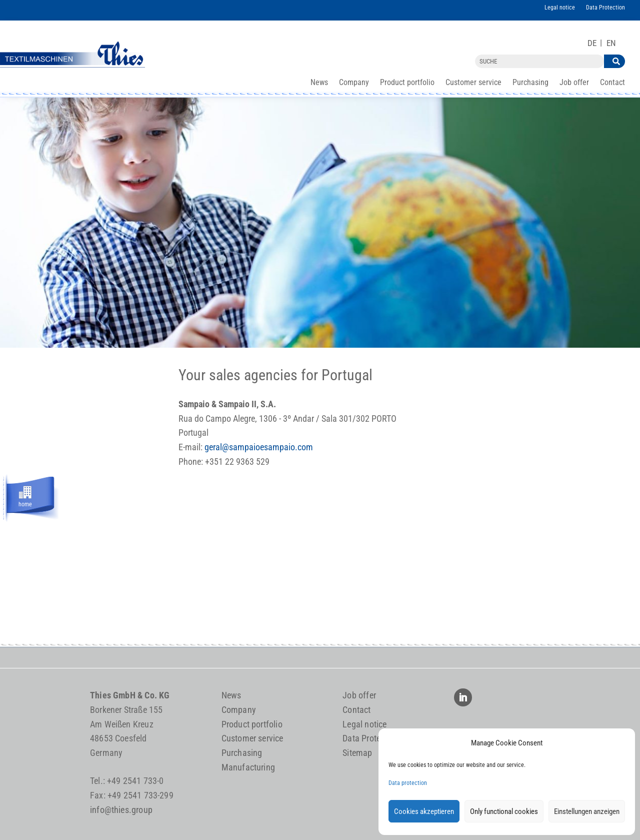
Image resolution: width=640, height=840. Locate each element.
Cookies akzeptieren (424, 811)
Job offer (574, 83)
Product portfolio (407, 83)
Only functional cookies (504, 811)
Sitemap (357, 753)
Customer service (473, 83)
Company (354, 83)
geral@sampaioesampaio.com (259, 447)
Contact (612, 83)
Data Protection (605, 8)
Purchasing (530, 83)
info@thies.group (121, 810)
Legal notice (560, 8)
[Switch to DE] (592, 43)
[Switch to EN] (611, 43)
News (319, 83)
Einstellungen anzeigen (587, 811)
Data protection (408, 783)
